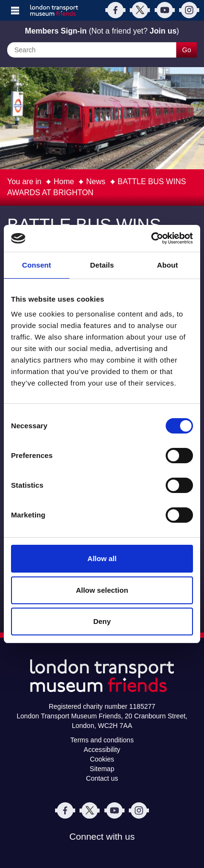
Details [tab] (102, 265)
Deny (102, 621)
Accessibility (102, 750)
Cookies (102, 759)
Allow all (102, 558)
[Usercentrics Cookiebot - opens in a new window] (151, 238)
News (96, 182)
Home (64, 182)
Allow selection (102, 590)
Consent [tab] (37, 265)
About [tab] (168, 265)
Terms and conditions (102, 740)
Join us (163, 31)
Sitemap (102, 769)
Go (187, 50)
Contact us (102, 778)
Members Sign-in (56, 31)
